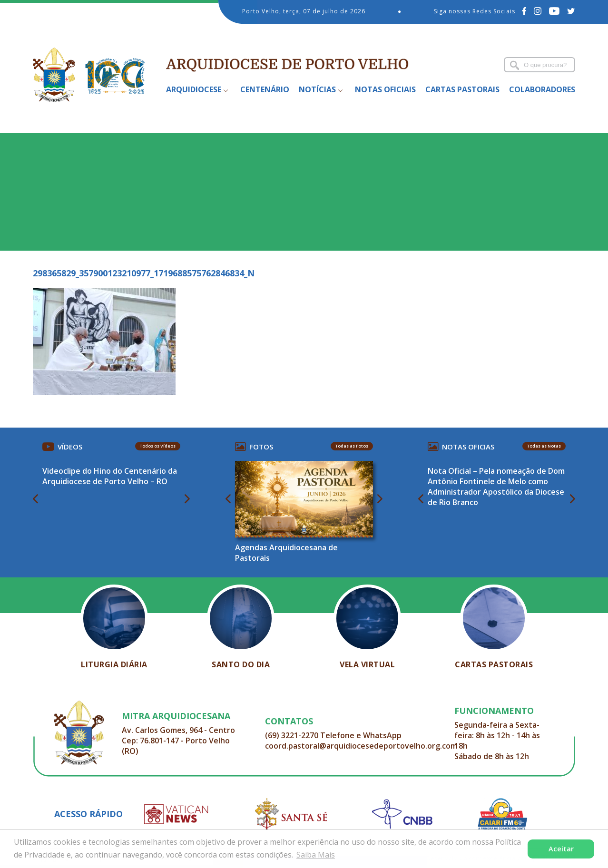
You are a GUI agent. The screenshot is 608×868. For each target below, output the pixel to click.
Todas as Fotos (352, 446)
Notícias (317, 89)
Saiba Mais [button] (316, 855)
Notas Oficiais (385, 89)
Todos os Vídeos (158, 446)
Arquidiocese (194, 89)
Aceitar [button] (561, 849)
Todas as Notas (544, 446)
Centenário (265, 89)
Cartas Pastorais (462, 89)
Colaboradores (542, 89)
